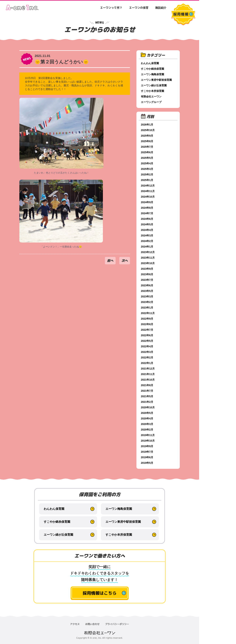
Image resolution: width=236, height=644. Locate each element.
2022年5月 (147, 341)
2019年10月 (148, 441)
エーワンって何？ (111, 8)
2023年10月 (148, 263)
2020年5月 (147, 413)
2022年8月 (147, 324)
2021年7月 (147, 391)
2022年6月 (147, 335)
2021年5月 (147, 396)
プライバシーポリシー (117, 624)
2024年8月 (147, 208)
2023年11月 (148, 258)
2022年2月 (147, 357)
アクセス (75, 624)
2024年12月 (148, 186)
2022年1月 (147, 363)
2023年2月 (147, 302)
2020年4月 (147, 418)
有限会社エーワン (151, 96)
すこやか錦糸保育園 (152, 69)
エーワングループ (151, 102)
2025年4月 (147, 163)
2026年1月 (147, 125)
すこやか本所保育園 (152, 91)
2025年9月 (147, 136)
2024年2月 (147, 241)
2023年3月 (147, 296)
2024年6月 (147, 219)
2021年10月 (148, 380)
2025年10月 (148, 130)
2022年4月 (147, 346)
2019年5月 (147, 463)
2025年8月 (147, 141)
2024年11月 (148, 191)
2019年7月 (147, 452)
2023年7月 (147, 280)
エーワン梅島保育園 (152, 74)
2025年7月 (147, 147)
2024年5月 (147, 224)
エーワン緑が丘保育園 (154, 85)
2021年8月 (147, 385)
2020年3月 (147, 424)
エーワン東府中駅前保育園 (156, 80)
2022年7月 (147, 330)
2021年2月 (147, 402)
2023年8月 (147, 274)
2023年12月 (148, 252)
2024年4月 (147, 230)
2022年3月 (147, 352)
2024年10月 (148, 197)
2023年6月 (147, 285)
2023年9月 (147, 269)
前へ (110, 261)
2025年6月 (147, 152)
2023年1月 (147, 308)
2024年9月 (147, 202)
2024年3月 (147, 235)
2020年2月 (147, 430)
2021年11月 (148, 374)
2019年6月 (147, 457)
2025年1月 (147, 180)
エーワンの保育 (139, 8)
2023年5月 (147, 291)
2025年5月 (147, 158)
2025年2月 (147, 174)
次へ (125, 261)
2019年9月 (147, 446)
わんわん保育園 (150, 63)
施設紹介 (161, 8)
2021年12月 (148, 369)
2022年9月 (147, 319)
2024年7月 (147, 213)
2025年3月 (147, 169)
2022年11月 (148, 313)
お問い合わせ (92, 624)
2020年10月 (148, 407)
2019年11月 (148, 435)
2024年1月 (147, 247)
